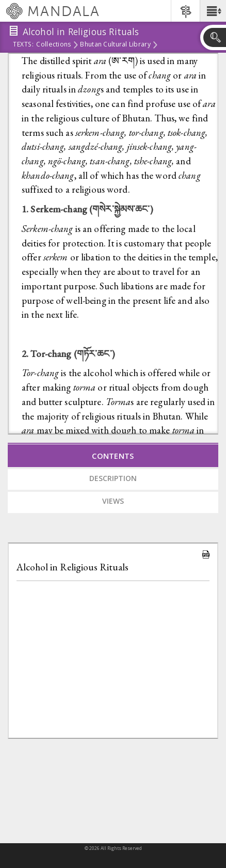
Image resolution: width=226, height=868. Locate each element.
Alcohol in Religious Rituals (72, 567)
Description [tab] (113, 478)
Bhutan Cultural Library (115, 45)
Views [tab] (113, 501)
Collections (53, 45)
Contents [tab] (113, 456)
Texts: (23, 45)
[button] (213, 11)
